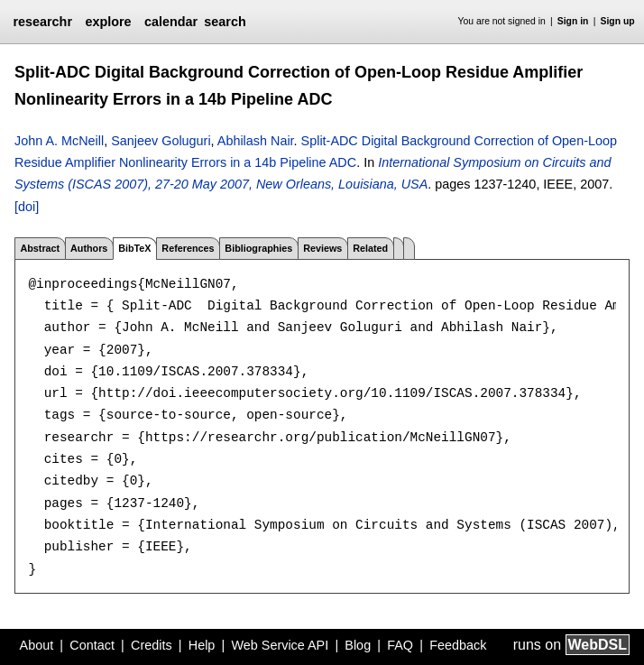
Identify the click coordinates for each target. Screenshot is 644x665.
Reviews (322, 248)
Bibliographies (258, 248)
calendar (171, 22)
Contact (92, 645)
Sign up (618, 21)
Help (202, 645)
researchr (42, 22)
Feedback (458, 645)
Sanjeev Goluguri (161, 141)
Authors (89, 248)
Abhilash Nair (256, 141)
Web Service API (280, 645)
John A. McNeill (59, 141)
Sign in (573, 21)
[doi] (27, 207)
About (37, 645)
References (188, 248)
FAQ (400, 645)
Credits (152, 645)
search (225, 22)
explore (108, 22)
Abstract (40, 248)
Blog (358, 645)
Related (370, 248)
